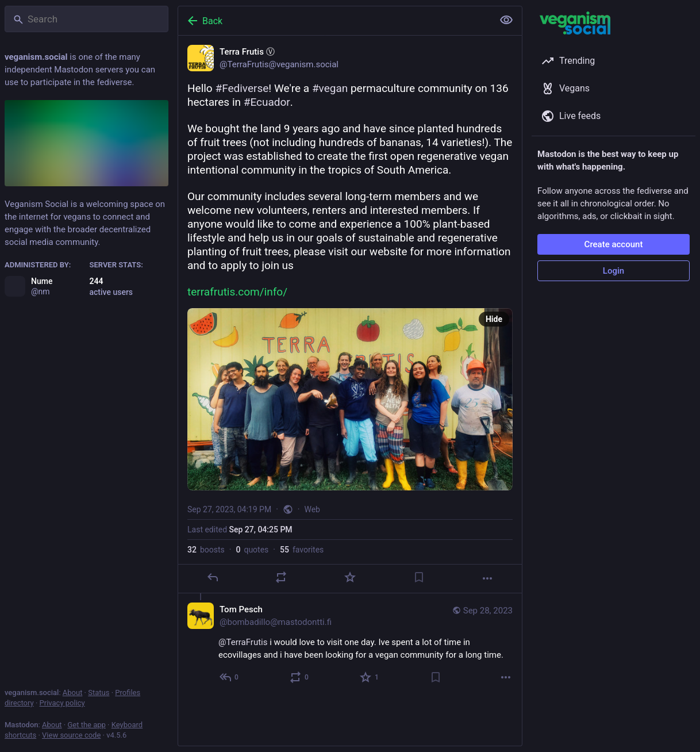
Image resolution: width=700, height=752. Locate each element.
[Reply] (213, 577)
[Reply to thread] (230, 677)
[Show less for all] (506, 20)
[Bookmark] (419, 577)
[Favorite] (350, 577)
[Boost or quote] (281, 577)
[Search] (86, 19)
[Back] (334, 21)
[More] (487, 578)
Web (312, 509)
